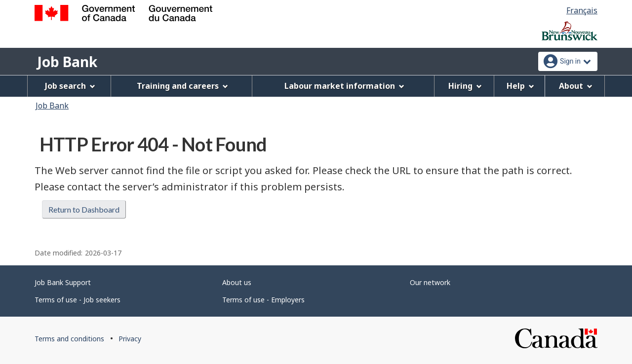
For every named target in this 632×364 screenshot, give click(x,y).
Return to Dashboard (84, 209)
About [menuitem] (576, 86)
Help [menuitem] (520, 86)
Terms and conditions (69, 339)
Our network (430, 282)
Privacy (130, 339)
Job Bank (67, 62)
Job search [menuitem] (70, 86)
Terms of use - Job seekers (78, 300)
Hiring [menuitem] (465, 86)
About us (237, 282)
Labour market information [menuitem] (344, 86)
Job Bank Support (63, 282)
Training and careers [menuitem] (182, 86)
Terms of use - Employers (263, 300)
